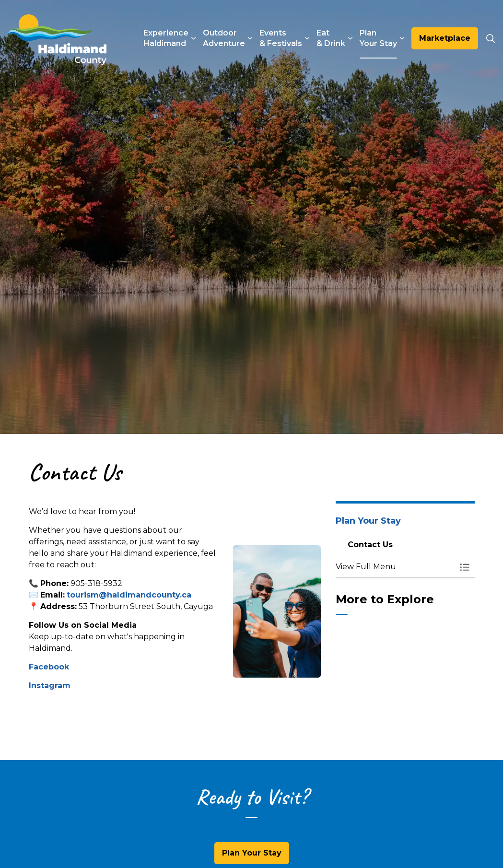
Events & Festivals (281, 38)
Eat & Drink (331, 38)
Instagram (50, 686)
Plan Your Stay (378, 38)
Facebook (49, 667)
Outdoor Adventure (224, 38)
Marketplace (445, 38)
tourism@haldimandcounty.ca (129, 595)
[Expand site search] (491, 38)
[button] (277, 612)
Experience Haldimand (166, 38)
